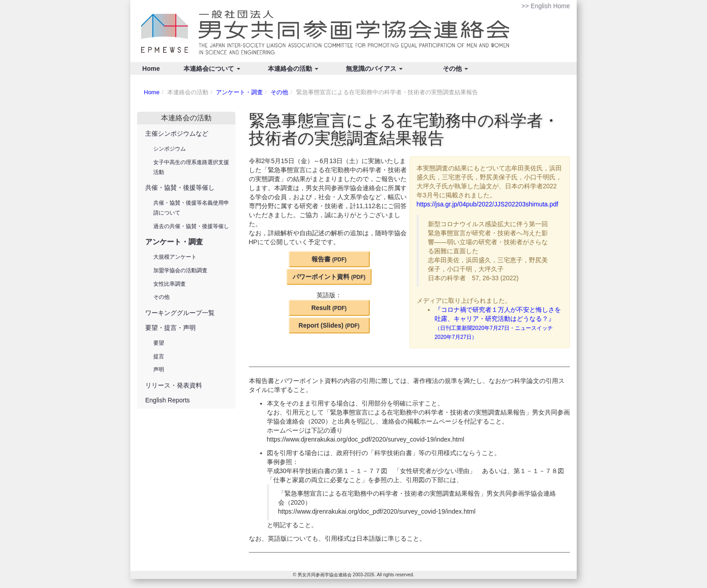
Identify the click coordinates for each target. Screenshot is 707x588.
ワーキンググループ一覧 (180, 313)
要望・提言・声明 (170, 328)
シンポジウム (170, 149)
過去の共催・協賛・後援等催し (191, 226)
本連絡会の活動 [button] (293, 68)
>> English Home (546, 6)
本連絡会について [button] (212, 68)
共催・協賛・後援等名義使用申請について (191, 208)
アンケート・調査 (239, 92)
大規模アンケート (175, 257)
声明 (159, 369)
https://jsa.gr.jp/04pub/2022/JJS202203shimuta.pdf (487, 204)
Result (329, 308)
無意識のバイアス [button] (374, 68)
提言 (159, 356)
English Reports (168, 400)
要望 (159, 343)
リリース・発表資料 (174, 385)
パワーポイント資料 (329, 277)
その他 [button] (455, 68)
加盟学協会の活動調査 (180, 270)
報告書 (329, 259)
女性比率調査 (170, 284)
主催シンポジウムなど (177, 133)
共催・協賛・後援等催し (180, 187)
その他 (279, 92)
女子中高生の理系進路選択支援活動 (191, 167)
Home (151, 68)
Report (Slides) (329, 325)
